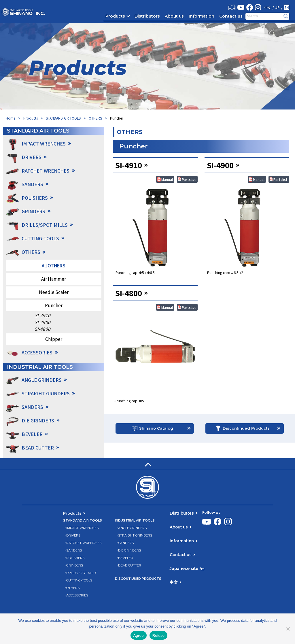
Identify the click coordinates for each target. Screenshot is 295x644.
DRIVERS (73, 536)
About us (174, 16)
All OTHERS (54, 265)
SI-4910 (42, 315)
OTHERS (95, 118)
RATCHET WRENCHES (84, 543)
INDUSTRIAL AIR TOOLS (135, 521)
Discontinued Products (246, 430)
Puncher (54, 305)
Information (202, 16)
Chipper (54, 339)
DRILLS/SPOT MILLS (82, 573)
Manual (167, 179)
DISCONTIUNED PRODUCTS (138, 579)
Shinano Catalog (156, 430)
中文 (268, 7)
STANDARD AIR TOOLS (63, 118)
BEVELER (126, 558)
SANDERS (74, 550)
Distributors (147, 16)
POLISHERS (75, 558)
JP (278, 7)
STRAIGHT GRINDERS (135, 536)
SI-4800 (42, 329)
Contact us (231, 16)
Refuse (159, 635)
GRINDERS (75, 565)
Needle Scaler (54, 292)
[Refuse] (288, 629)
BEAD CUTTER (130, 565)
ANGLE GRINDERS (132, 528)
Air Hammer (54, 279)
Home (11, 118)
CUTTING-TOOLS (79, 580)
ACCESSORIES (37, 352)
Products (115, 16)
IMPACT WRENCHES (82, 528)
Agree (139, 635)
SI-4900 (42, 322)
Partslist (189, 179)
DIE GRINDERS (129, 550)
